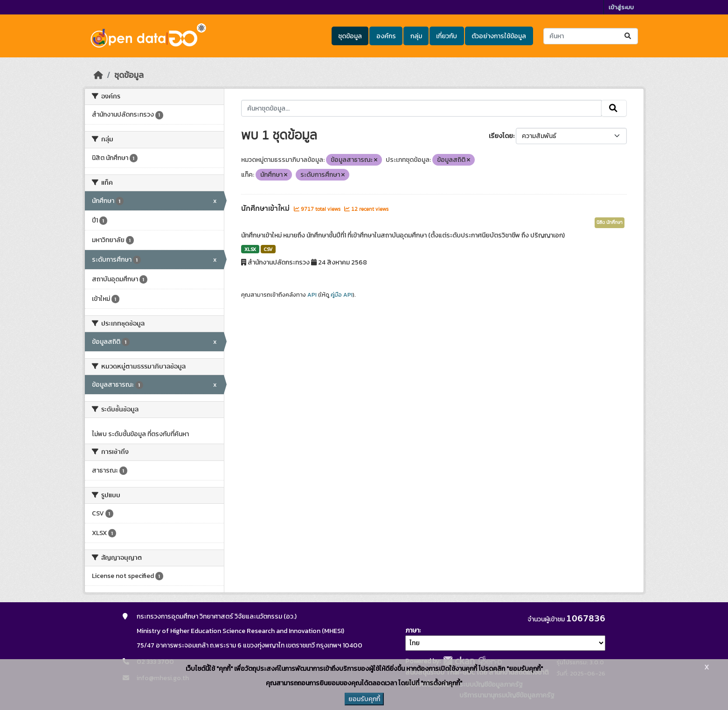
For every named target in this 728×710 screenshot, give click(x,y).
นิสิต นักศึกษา (610, 223)
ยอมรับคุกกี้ (364, 699)
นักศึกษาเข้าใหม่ (266, 209)
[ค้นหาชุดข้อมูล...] (591, 36)
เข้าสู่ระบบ (621, 7)
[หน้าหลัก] (98, 75)
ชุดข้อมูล (350, 36)
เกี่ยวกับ (447, 36)
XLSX (250, 249)
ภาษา (412, 630)
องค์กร (386, 36)
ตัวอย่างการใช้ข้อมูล (499, 36)
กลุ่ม (416, 36)
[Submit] (628, 36)
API (312, 295)
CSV (268, 249)
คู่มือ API (342, 295)
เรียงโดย (501, 136)
